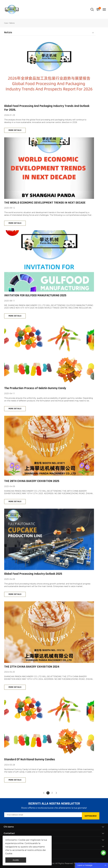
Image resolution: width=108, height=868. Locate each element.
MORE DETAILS (15, 130)
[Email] (43, 815)
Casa (6, 23)
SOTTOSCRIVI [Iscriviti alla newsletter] (91, 816)
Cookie (22, 840)
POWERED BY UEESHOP (85, 863)
